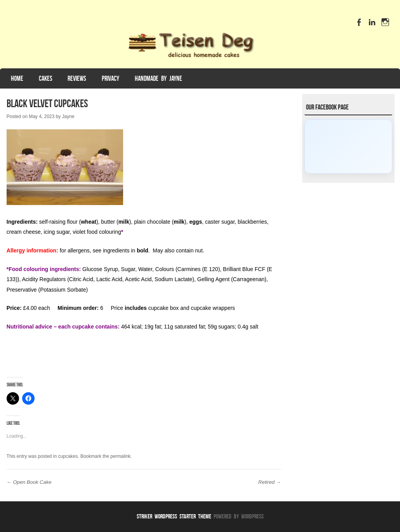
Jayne (68, 116)
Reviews (77, 78)
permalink (120, 456)
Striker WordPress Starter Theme (174, 516)
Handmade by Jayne (158, 78)
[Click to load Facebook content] (349, 146)
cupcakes (68, 456)
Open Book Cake (29, 482)
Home (17, 78)
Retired (270, 482)
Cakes (46, 78)
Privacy (110, 78)
